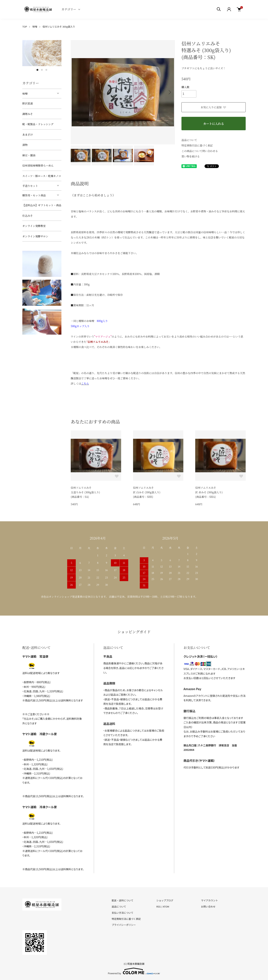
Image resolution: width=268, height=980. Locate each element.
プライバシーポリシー (124, 925)
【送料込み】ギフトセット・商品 (42, 205)
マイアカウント (209, 900)
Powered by (134, 971)
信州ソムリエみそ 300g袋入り (59, 27)
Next (169, 92)
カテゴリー (69, 9)
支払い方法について (123, 913)
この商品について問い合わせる (200, 151)
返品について (189, 140)
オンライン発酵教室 (34, 226)
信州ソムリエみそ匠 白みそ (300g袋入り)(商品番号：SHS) (147, 492)
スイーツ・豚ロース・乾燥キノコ (42, 176)
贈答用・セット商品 (34, 195)
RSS (158, 906)
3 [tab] (46, 70)
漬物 (25, 145)
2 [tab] (42, 70)
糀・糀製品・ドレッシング (38, 124)
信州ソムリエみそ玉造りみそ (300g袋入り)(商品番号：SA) (85, 492)
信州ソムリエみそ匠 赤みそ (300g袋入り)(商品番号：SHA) (209, 492)
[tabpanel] (42, 53)
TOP (25, 27)
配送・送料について (123, 900)
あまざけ (28, 135)
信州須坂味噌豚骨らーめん (38, 165)
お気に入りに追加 (214, 107)
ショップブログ (165, 900)
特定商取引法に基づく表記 (197, 145)
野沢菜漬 (28, 103)
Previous (76, 92)
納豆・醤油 (29, 155)
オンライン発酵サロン (35, 236)
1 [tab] (37, 70)
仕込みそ (28, 216)
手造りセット (30, 186)
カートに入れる (213, 124)
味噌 (35, 27)
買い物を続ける (191, 156)
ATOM (166, 906)
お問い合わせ (208, 906)
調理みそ (28, 114)
